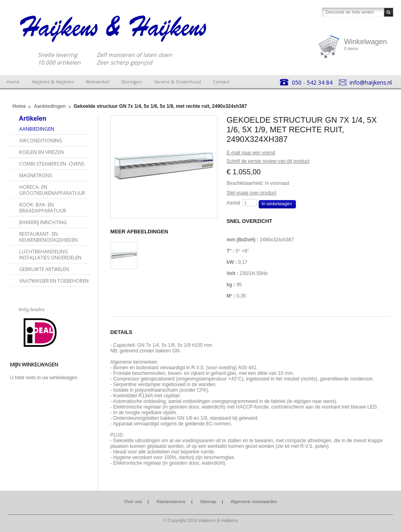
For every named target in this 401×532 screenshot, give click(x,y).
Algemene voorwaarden (254, 502)
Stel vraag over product (251, 193)
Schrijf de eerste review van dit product (268, 161)
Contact (221, 82)
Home (13, 82)
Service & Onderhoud (177, 82)
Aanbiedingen (50, 106)
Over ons (133, 502)
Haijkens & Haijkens (53, 82)
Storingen (132, 82)
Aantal (233, 203)
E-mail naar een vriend (251, 153)
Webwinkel (97, 82)
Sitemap (208, 502)
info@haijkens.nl (371, 82)
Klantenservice (171, 502)
